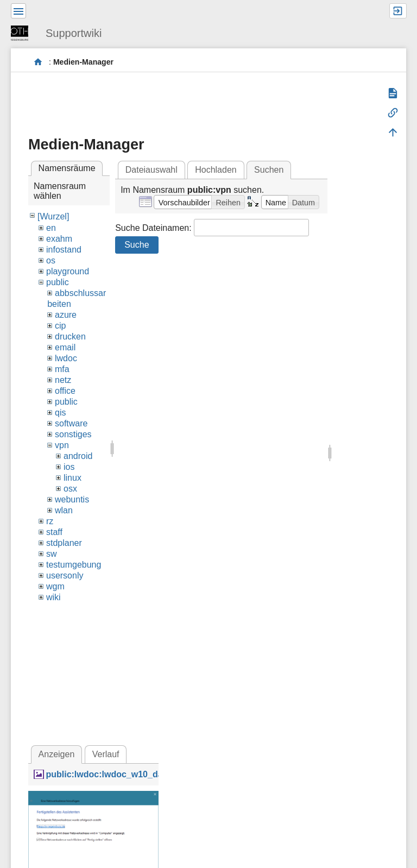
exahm (59, 239)
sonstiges (73, 434)
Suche (137, 245)
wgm (55, 586)
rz (50, 521)
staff (54, 532)
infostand (64, 250)
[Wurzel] (53, 216)
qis (60, 413)
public (58, 282)
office (65, 391)
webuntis (72, 499)
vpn (62, 445)
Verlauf (106, 754)
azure (66, 315)
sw (52, 554)
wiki (53, 597)
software (71, 423)
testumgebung (74, 565)
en (51, 228)
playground (68, 271)
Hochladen (216, 170)
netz (63, 380)
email (65, 347)
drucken (70, 336)
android (78, 456)
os (51, 260)
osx (70, 489)
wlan (64, 510)
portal (38, 62)
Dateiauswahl (151, 170)
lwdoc (66, 358)
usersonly (65, 575)
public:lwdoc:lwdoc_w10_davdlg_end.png (132, 774)
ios (69, 467)
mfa (62, 369)
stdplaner (64, 543)
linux (72, 478)
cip (60, 326)
